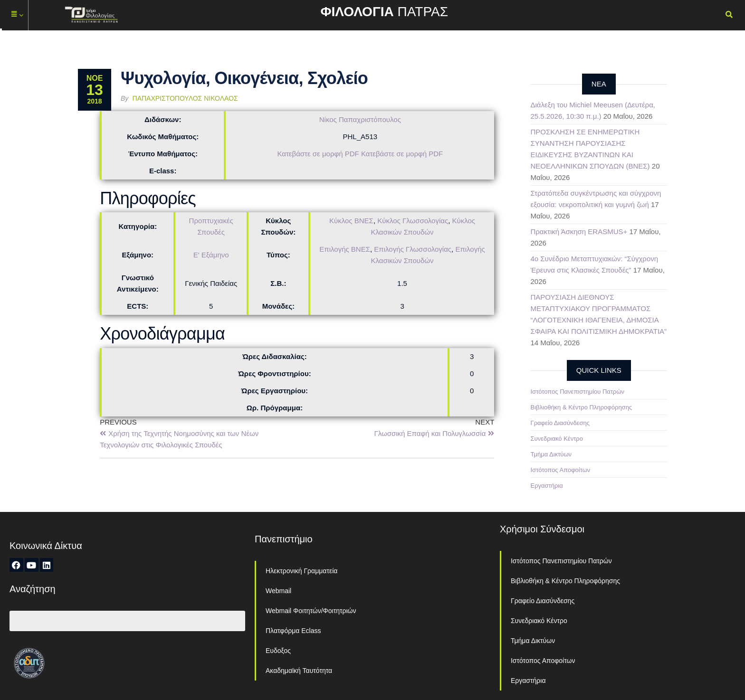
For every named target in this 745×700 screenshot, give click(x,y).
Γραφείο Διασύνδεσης (560, 423)
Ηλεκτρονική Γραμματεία (301, 571)
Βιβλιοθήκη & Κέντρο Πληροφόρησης (582, 407)
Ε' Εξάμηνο (211, 255)
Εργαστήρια (547, 486)
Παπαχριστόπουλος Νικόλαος (185, 98)
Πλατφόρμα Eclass (293, 631)
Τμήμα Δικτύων (551, 454)
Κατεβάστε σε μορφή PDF (318, 154)
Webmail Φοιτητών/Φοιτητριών (311, 611)
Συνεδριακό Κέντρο (557, 439)
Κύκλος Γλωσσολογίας (413, 221)
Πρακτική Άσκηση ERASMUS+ (579, 232)
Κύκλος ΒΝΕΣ (351, 221)
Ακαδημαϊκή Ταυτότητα (299, 671)
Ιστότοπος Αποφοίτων (561, 470)
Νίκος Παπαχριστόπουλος (360, 119)
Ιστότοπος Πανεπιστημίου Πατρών (578, 392)
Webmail (278, 591)
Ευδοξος (278, 651)
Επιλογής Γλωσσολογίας (413, 249)
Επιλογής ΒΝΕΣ (345, 249)
